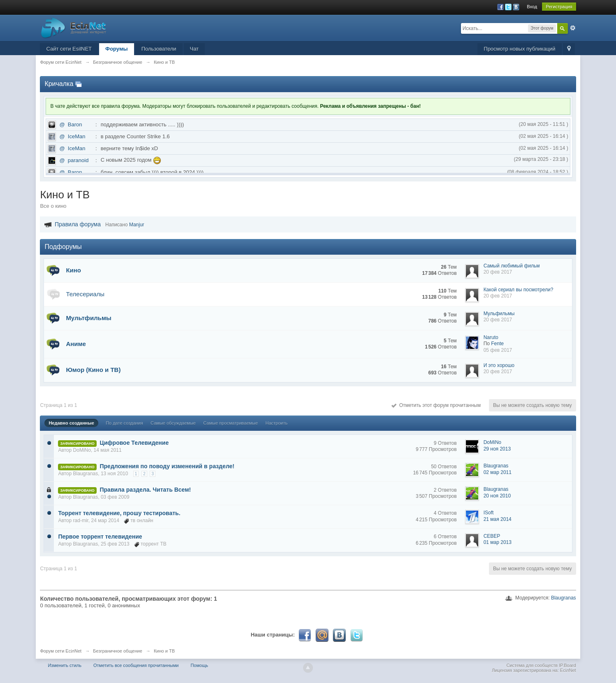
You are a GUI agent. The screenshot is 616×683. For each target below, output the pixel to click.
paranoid (78, 160)
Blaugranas (86, 474)
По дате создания (124, 423)
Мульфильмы (499, 314)
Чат (195, 49)
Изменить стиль (65, 665)
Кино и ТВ (164, 651)
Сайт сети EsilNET (69, 49)
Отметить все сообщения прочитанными (136, 665)
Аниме (76, 344)
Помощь (199, 665)
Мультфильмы (88, 318)
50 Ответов (444, 467)
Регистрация (559, 7)
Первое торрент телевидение (100, 537)
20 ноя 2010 (497, 496)
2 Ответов (445, 490)
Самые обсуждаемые (173, 423)
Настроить (276, 423)
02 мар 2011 (498, 472)
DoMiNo (82, 450)
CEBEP (492, 536)
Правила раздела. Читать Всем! (146, 490)
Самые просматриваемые (230, 423)
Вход (532, 7)
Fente (497, 344)
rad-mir (81, 520)
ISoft (489, 513)
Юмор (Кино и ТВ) (93, 370)
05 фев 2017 (498, 350)
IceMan (77, 136)
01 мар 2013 (498, 542)
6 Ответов (445, 537)
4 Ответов (445, 513)
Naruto (491, 337)
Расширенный (573, 28)
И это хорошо (499, 365)
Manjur (137, 225)
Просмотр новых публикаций (519, 49)
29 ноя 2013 (497, 449)
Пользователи (159, 49)
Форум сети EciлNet (61, 651)
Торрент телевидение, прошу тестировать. (119, 513)
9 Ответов (445, 443)
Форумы (117, 49)
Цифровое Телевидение (134, 443)
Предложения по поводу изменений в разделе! (167, 466)
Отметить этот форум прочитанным (436, 405)
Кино (73, 270)
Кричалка (59, 84)
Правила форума (78, 224)
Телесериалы (85, 294)
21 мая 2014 (498, 519)
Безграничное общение (118, 651)
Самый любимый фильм (512, 266)
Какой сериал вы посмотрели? (519, 290)
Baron (75, 124)
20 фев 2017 (498, 272)
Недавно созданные (71, 423)
